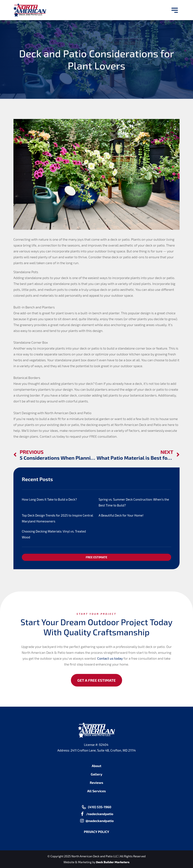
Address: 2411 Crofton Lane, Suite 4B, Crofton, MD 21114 (96, 750)
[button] (175, 10)
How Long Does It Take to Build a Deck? (49, 499)
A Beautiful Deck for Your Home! (121, 515)
